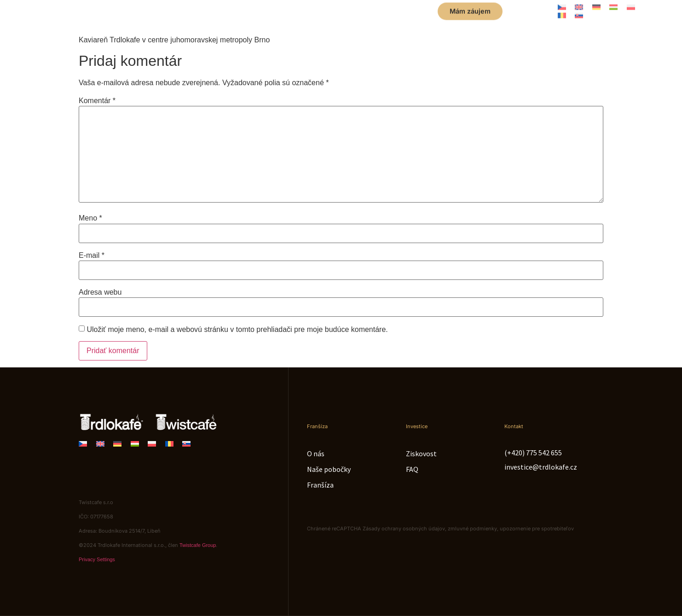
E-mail (92, 256)
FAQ (412, 469)
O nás (316, 453)
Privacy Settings (97, 559)
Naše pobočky (329, 469)
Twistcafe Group (198, 545)
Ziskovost (421, 453)
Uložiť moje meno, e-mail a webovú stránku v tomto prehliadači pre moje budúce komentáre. (237, 330)
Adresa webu (100, 292)
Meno (90, 218)
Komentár (97, 101)
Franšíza (320, 485)
